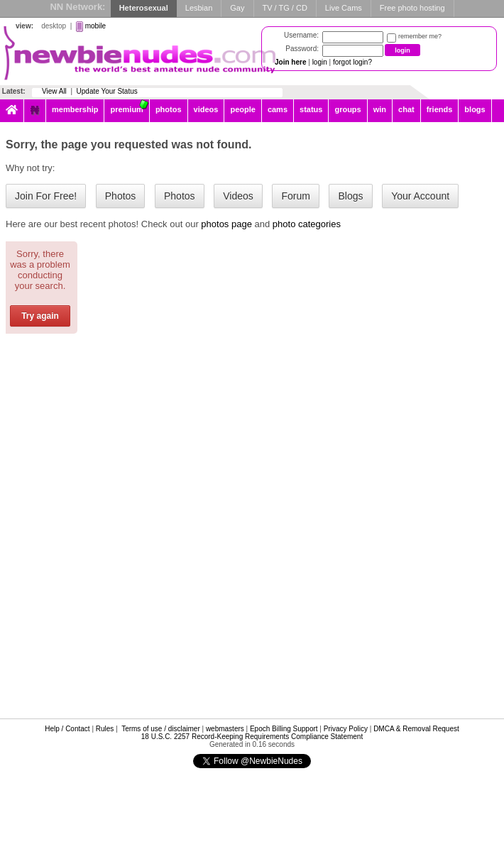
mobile (95, 26)
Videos (238, 196)
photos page (226, 224)
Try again (40, 316)
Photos (121, 196)
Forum (295, 196)
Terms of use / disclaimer (161, 729)
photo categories (307, 224)
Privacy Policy (346, 729)
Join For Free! (46, 196)
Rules (105, 729)
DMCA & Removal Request (416, 729)
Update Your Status (107, 91)
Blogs (350, 196)
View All (54, 91)
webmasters (225, 729)
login (320, 62)
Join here (290, 62)
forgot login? (352, 62)
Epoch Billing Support (284, 729)
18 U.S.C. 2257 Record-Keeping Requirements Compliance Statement (252, 737)
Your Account (420, 196)
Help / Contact (67, 729)
